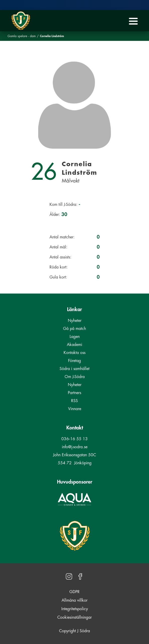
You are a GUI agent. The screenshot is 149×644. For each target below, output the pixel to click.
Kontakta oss (74, 353)
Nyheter (75, 321)
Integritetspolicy (75, 609)
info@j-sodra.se (75, 447)
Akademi (74, 345)
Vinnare (75, 409)
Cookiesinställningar (74, 617)
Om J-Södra (75, 377)
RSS (74, 401)
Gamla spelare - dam (22, 36)
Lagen (75, 337)
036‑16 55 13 (74, 439)
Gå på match (74, 329)
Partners (74, 393)
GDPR (74, 592)
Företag (74, 361)
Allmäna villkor (74, 600)
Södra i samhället (74, 369)
